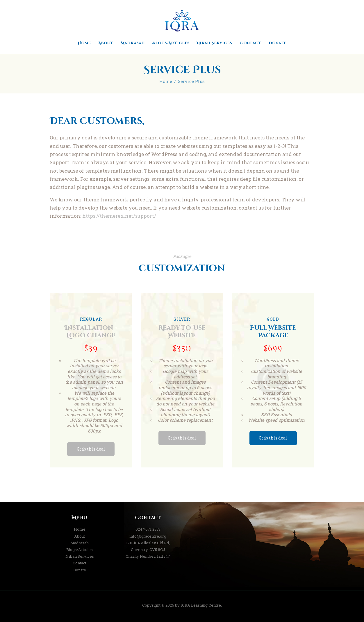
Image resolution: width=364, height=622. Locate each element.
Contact (80, 563)
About (80, 536)
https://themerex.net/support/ (119, 216)
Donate (80, 570)
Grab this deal (91, 449)
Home (166, 81)
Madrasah (80, 543)
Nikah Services (80, 556)
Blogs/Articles (80, 550)
